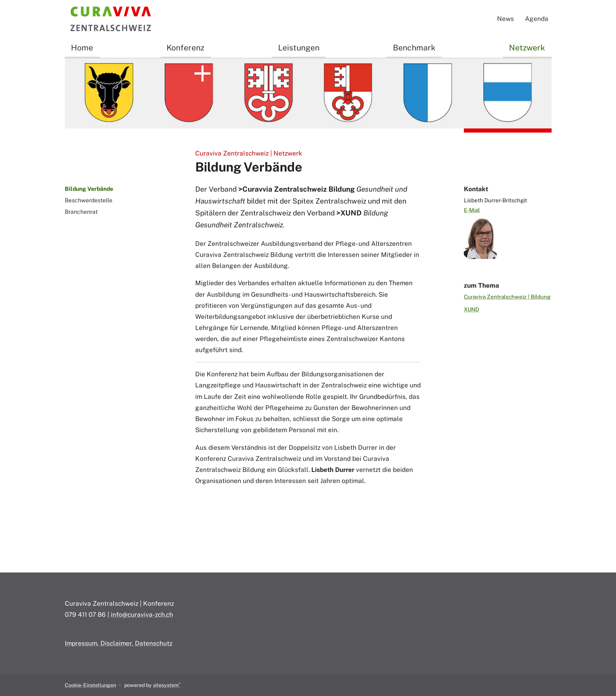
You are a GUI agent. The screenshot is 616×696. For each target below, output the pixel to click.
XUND (471, 309)
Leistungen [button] (299, 48)
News (505, 18)
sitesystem (167, 685)
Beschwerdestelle (89, 200)
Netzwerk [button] (527, 48)
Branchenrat (81, 212)
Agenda (537, 18)
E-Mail (472, 210)
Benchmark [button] (414, 48)
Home (82, 48)
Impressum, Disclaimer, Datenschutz (119, 643)
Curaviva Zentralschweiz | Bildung (507, 297)
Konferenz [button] (185, 48)
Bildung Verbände (89, 189)
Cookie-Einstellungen (90, 685)
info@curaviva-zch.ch (142, 614)
